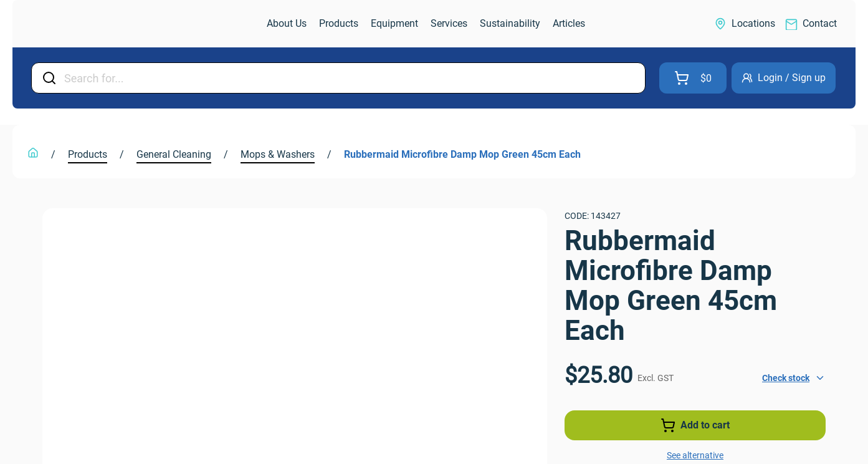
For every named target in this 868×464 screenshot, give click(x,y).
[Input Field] (351, 78)
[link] (83, 24)
